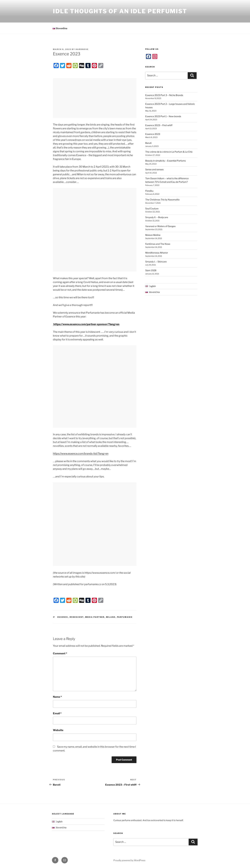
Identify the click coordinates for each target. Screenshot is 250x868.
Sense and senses (154, 169)
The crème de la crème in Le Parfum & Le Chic (169, 152)
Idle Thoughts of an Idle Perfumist (120, 11)
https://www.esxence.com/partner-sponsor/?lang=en (86, 324)
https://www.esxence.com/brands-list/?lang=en (81, 454)
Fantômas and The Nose (158, 244)
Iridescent (77, 617)
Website (58, 730)
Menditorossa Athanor (157, 253)
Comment (60, 653)
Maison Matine (153, 235)
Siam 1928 (151, 270)
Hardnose (82, 49)
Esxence (63, 617)
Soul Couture (152, 208)
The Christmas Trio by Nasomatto (162, 200)
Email (57, 713)
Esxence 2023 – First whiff (159, 125)
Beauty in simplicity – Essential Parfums (165, 161)
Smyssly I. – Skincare (156, 262)
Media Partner (95, 617)
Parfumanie (125, 617)
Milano (111, 617)
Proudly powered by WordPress (129, 860)
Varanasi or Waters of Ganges (160, 226)
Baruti (148, 143)
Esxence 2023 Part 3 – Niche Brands (164, 95)
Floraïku (149, 191)
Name (57, 697)
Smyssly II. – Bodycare (157, 217)
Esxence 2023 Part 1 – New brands (163, 116)
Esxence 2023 (153, 134)
